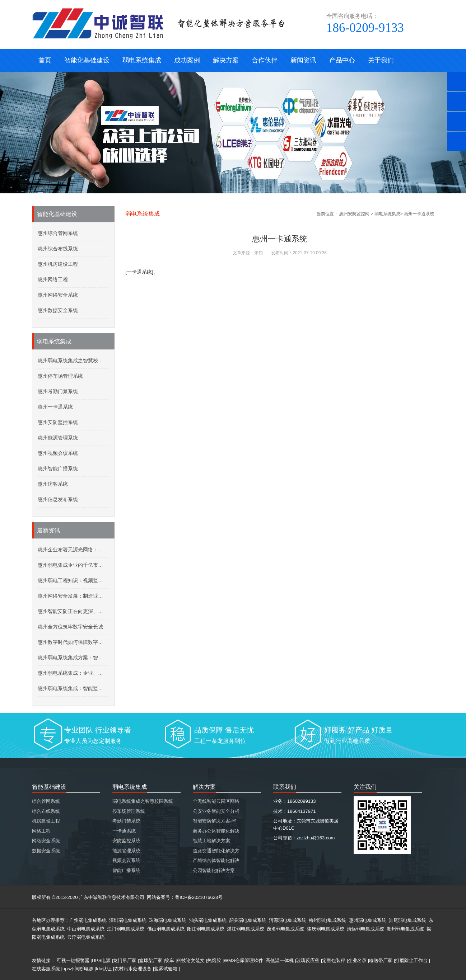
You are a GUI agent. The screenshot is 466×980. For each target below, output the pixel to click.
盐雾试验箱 (166, 969)
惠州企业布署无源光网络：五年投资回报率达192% (73, 550)
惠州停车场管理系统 (60, 376)
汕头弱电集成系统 (208, 920)
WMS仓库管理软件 (243, 960)
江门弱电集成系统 (126, 929)
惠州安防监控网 (354, 214)
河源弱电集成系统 (288, 920)
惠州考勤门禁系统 (58, 391)
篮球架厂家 (151, 960)
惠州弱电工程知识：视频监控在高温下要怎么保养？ (73, 580)
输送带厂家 (381, 960)
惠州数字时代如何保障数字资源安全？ (73, 642)
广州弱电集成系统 (88, 920)
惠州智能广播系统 (58, 468)
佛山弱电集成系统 (166, 929)
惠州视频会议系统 (58, 453)
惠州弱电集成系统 (368, 920)
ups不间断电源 (78, 969)
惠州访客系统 (53, 484)
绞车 (169, 960)
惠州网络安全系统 (58, 295)
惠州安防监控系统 (58, 422)
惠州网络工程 (53, 279)
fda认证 (104, 969)
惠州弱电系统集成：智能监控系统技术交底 (73, 688)
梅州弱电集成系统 (327, 920)
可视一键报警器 (73, 960)
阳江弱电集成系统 (206, 929)
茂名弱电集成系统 (285, 929)
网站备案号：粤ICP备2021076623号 (185, 897)
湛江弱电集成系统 (246, 929)
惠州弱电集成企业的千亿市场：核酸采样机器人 (73, 565)
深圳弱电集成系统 (128, 920)
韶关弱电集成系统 (248, 920)
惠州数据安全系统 (58, 310)
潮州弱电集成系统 (405, 929)
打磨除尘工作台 (411, 960)
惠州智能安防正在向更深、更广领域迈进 (73, 611)
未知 (258, 253)
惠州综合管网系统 (58, 233)
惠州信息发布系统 (58, 499)
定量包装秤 (334, 960)
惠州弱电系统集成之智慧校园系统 (73, 361)
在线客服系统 (46, 969)
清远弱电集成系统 (365, 929)
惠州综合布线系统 (58, 249)
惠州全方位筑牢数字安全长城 (70, 627)
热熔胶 (214, 960)
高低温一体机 (280, 960)
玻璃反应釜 (308, 960)
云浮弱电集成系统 (86, 937)
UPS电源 (101, 960)
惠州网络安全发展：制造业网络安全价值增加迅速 (73, 596)
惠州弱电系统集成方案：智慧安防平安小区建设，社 (73, 658)
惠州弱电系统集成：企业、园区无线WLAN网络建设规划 (73, 673)
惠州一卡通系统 (55, 407)
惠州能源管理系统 (58, 438)
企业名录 (357, 960)
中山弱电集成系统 (86, 929)
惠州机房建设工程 (58, 264)
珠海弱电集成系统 (168, 920)
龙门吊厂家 (125, 960)
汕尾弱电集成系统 (407, 920)
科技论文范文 (191, 960)
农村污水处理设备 (133, 969)
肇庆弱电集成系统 (326, 929)
